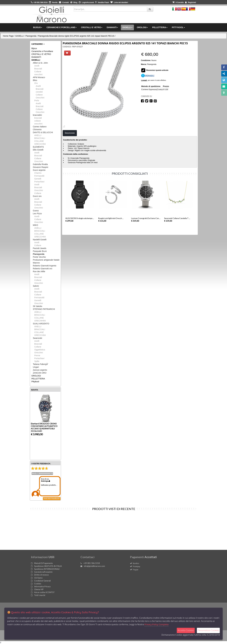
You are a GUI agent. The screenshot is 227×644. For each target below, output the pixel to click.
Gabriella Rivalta (40, 164)
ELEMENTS (38, 147)
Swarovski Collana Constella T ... (177, 230)
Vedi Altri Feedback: (52, 498)
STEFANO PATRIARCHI (44, 309)
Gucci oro (37, 196)
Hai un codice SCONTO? (44, 592)
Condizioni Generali (42, 581)
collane (37, 121)
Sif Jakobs (38, 306)
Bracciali (38, 69)
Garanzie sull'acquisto (43, 572)
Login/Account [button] (86, 2)
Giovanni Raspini (41, 167)
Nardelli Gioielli (40, 240)
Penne (37, 355)
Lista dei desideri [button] (119, 2)
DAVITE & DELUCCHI (43, 132)
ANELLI (38, 135)
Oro (36, 83)
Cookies (38, 584)
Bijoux (34, 48)
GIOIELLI (20, 36)
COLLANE (39, 141)
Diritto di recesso (41, 575)
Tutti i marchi (40, 595)
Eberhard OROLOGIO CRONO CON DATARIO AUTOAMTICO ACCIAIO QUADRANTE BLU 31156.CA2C (44, 427)
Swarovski (37, 338)
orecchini (38, 74)
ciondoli (39, 92)
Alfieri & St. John (40, 63)
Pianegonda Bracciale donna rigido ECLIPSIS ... (45, 541)
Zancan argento (40, 370)
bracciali (38, 118)
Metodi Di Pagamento (44, 563)
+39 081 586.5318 (92, 563)
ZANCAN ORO (40, 373)
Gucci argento (39, 170)
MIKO (35, 225)
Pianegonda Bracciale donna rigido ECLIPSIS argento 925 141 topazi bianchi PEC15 (76, 36)
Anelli (37, 66)
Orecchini (40, 98)
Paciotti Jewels (40, 248)
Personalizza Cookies (208, 630)
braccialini (37, 115)
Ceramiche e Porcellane (42, 51)
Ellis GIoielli (38, 150)
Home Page (8, 36)
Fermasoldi (39, 176)
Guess (36, 211)
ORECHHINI (40, 321)
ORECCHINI (40, 144)
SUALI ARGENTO (41, 324)
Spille (37, 361)
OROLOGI (36, 376)
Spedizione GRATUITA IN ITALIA (48, 566)
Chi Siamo (38, 578)
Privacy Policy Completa (157, 624)
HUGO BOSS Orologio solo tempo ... (80, 230)
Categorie (38, 44)
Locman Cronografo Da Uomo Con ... (146, 230)
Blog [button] (74, 2)
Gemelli (38, 179)
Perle (37, 101)
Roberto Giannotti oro (43, 269)
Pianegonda (31, 36)
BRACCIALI (40, 138)
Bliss (35, 80)
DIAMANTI (36, 57)
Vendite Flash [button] (102, 2)
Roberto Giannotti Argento (45, 266)
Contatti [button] (64, 2)
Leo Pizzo (37, 214)
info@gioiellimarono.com (94, 566)
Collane (38, 72)
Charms (38, 173)
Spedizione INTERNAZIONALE (47, 569)
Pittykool (35, 382)
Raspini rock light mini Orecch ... (111, 230)
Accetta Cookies (186, 630)
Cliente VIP (39, 589)
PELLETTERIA (38, 379)
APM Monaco (39, 77)
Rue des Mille (39, 271)
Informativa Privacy (42, 586)
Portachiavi (39, 182)
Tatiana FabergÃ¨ (41, 364)
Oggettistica (40, 350)
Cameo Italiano (40, 127)
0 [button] (178, 2)
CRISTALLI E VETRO (41, 54)
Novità (53, 2)
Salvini (36, 286)
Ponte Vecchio (39, 257)
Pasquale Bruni (40, 251)
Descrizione (70, 145)
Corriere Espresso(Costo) (152, 89)
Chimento (37, 129)
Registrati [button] (191, 2)
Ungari (36, 367)
